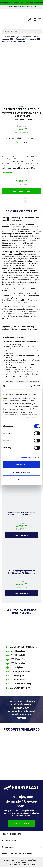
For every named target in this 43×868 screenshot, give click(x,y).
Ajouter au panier (22, 192)
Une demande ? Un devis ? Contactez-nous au (21, 7)
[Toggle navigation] (40, 19)
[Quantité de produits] (19, 201)
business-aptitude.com (26, 865)
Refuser (22, 480)
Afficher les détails (28, 457)
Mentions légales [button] (21, 863)
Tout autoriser (22, 465)
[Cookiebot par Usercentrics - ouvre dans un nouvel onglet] (31, 386)
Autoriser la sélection (21, 472)
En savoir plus (7, 173)
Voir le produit (22, 536)
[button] (30, 19)
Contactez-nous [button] (22, 824)
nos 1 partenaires (17, 398)
